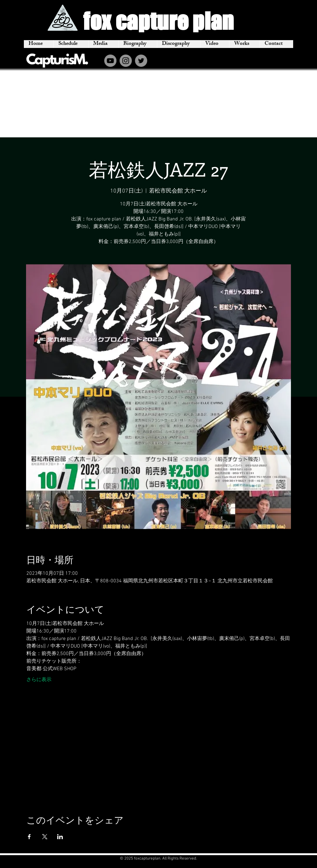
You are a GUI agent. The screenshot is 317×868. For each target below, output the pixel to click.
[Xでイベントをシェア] (45, 837)
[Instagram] (126, 61)
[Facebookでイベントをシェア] (29, 837)
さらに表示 (39, 680)
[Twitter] (141, 61)
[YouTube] (110, 61)
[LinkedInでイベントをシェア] (60, 837)
